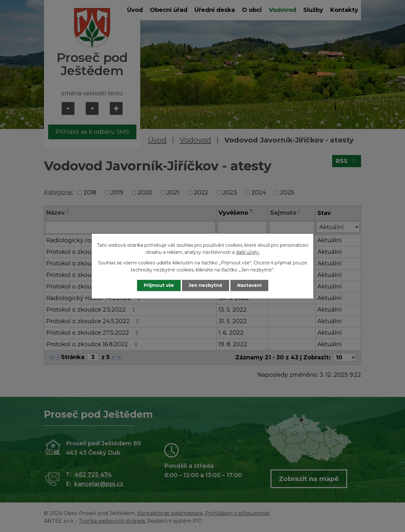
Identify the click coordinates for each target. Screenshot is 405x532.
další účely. (248, 253)
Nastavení (249, 285)
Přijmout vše (159, 285)
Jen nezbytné (206, 285)
